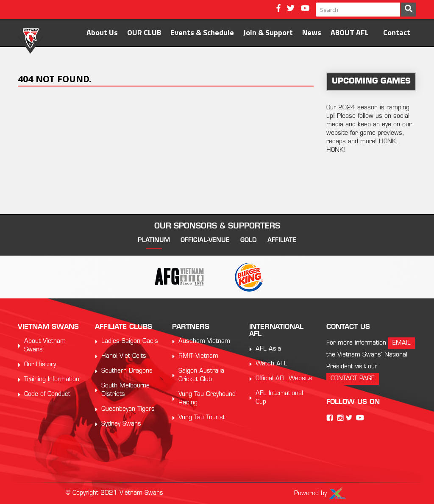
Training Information (52, 380)
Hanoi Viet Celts (124, 356)
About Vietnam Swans (45, 346)
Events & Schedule (202, 32)
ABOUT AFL (350, 32)
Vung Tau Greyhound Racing (207, 399)
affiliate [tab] (282, 241)
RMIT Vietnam (198, 356)
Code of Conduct (47, 394)
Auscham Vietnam (204, 341)
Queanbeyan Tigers (128, 409)
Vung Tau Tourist (202, 418)
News (312, 32)
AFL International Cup (279, 398)
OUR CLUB (144, 32)
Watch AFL (271, 364)
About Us (102, 32)
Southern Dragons (127, 371)
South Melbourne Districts (125, 390)
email (402, 343)
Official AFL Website (284, 379)
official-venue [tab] (205, 241)
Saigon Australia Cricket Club (201, 375)
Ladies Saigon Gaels (130, 341)
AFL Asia (268, 349)
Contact (397, 32)
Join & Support (268, 32)
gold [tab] (249, 241)
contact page (353, 379)
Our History (40, 365)
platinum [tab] (154, 241)
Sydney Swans (121, 424)
